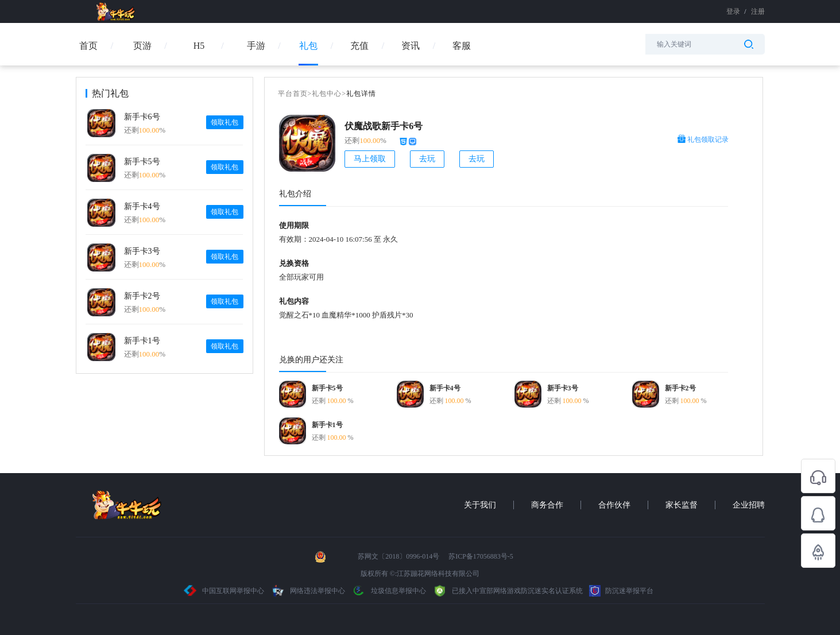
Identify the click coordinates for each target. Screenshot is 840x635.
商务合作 (547, 505)
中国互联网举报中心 (224, 591)
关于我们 (480, 505)
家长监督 (682, 505)
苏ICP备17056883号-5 (481, 556)
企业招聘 (749, 505)
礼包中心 (327, 94)
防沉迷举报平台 (621, 591)
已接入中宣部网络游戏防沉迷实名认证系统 (508, 591)
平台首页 (293, 94)
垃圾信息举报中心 (389, 591)
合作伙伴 (614, 505)
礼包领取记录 (703, 140)
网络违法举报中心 (309, 591)
